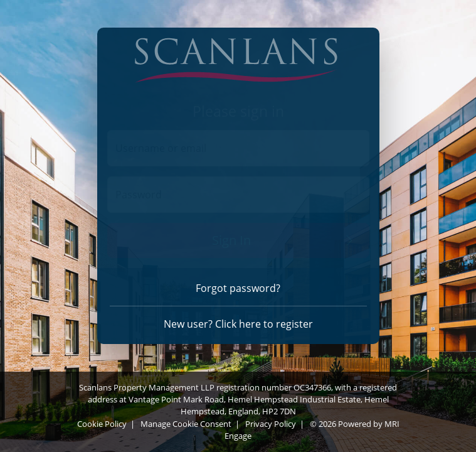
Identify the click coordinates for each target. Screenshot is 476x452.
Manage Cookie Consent (186, 424)
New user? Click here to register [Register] (238, 324)
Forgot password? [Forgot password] (238, 288)
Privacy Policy (271, 424)
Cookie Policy (102, 424)
